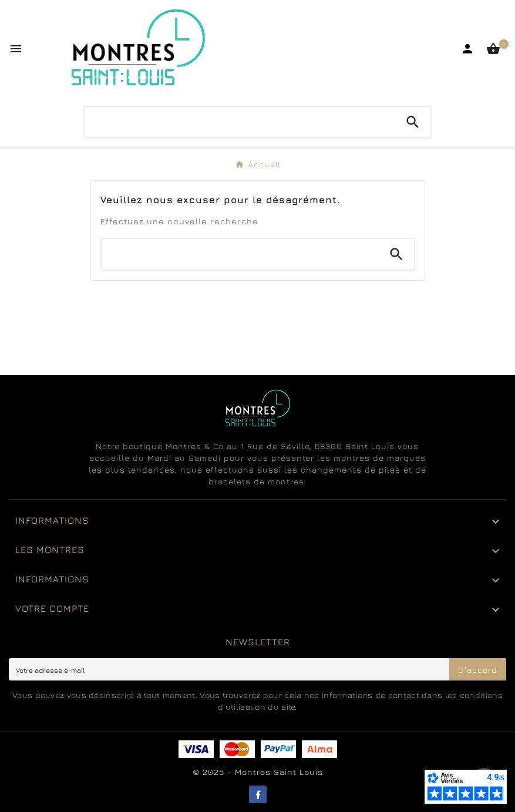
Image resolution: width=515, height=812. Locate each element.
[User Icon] (467, 49)
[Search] (413, 122)
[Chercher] (240, 119)
